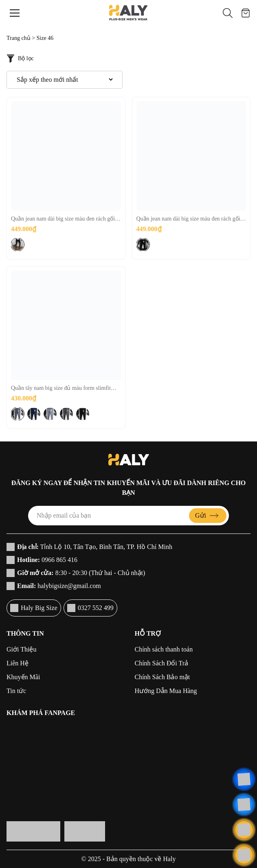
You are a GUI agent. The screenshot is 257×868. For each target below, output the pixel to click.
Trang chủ (19, 38)
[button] (228, 13)
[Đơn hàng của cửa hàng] (65, 80)
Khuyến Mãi (23, 677)
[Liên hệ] (244, 779)
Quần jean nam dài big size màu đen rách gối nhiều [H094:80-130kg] (63, 219)
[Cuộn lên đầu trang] (244, 855)
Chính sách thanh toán (164, 649)
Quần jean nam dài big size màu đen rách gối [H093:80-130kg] (188, 219)
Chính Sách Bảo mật (163, 677)
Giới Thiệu (21, 649)
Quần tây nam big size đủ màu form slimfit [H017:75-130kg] (61, 389)
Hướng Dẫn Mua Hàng (166, 691)
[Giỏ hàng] (246, 13)
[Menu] (15, 13)
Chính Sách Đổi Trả (161, 663)
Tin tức (16, 691)
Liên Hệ (18, 663)
